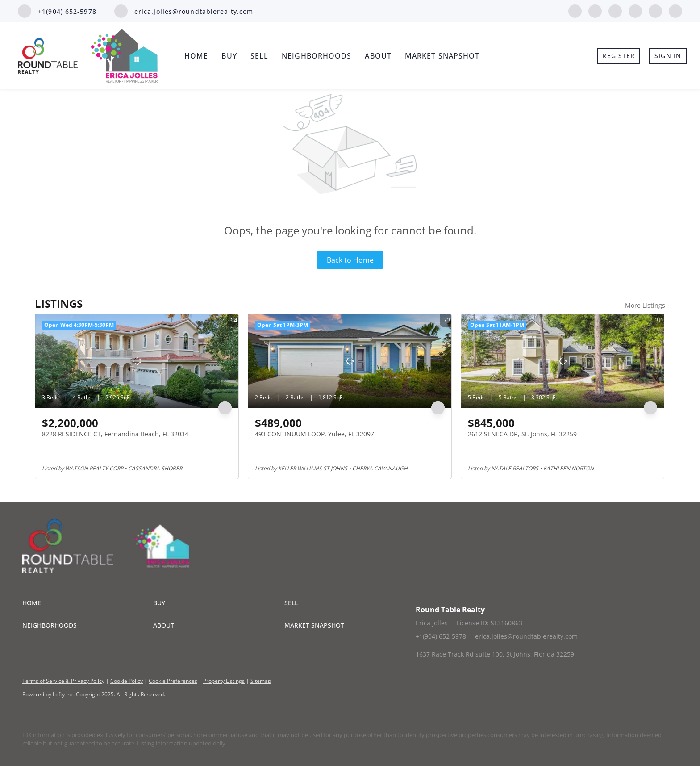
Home (196, 56)
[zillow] (635, 10)
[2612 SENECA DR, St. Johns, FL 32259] (563, 361)
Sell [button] (259, 56)
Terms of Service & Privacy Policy (63, 681)
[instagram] (655, 10)
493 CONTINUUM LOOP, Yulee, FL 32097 (315, 434)
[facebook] (575, 10)
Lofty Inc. (64, 694)
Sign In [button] (668, 56)
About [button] (378, 56)
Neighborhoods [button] (317, 56)
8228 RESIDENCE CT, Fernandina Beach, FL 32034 (115, 434)
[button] (88, 603)
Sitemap (261, 681)
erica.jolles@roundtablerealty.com (526, 636)
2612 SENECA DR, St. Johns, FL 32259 (522, 434)
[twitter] (615, 10)
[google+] (675, 10)
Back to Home (350, 260)
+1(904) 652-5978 (441, 636)
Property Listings (224, 681)
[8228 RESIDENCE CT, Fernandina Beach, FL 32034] (137, 361)
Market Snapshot (442, 56)
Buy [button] (229, 56)
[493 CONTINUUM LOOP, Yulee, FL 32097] (350, 361)
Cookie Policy (127, 681)
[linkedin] (595, 10)
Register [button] (619, 56)
